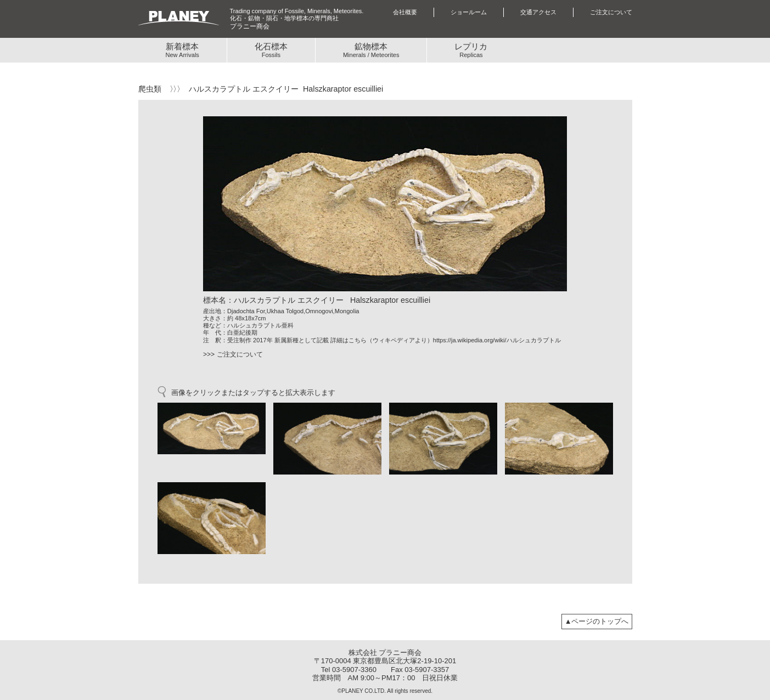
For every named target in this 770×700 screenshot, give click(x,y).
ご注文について (611, 12)
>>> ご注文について (233, 354)
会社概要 (405, 12)
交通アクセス (538, 12)
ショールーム (469, 12)
